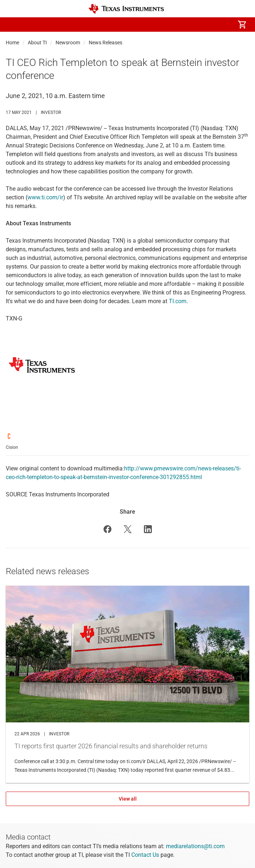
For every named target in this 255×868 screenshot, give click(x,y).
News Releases (105, 43)
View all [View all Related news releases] (128, 799)
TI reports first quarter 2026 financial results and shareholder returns (127, 685)
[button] (13, 25)
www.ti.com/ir (45, 197)
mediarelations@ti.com (195, 846)
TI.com (178, 301)
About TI (37, 43)
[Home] (126, 9)
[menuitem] (181, 25)
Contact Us (145, 855)
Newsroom (68, 43)
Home (12, 43)
